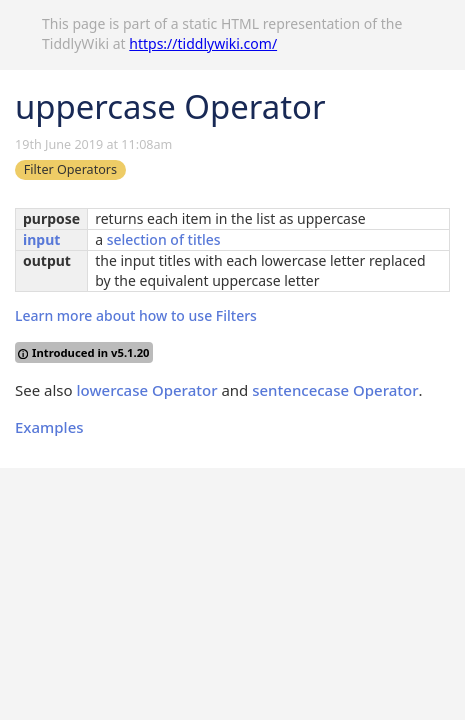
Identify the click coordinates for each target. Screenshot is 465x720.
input (41, 239)
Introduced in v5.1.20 (84, 352)
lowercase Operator (147, 390)
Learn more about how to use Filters (136, 315)
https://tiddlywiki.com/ (203, 43)
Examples (49, 427)
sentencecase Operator (335, 390)
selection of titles (164, 239)
